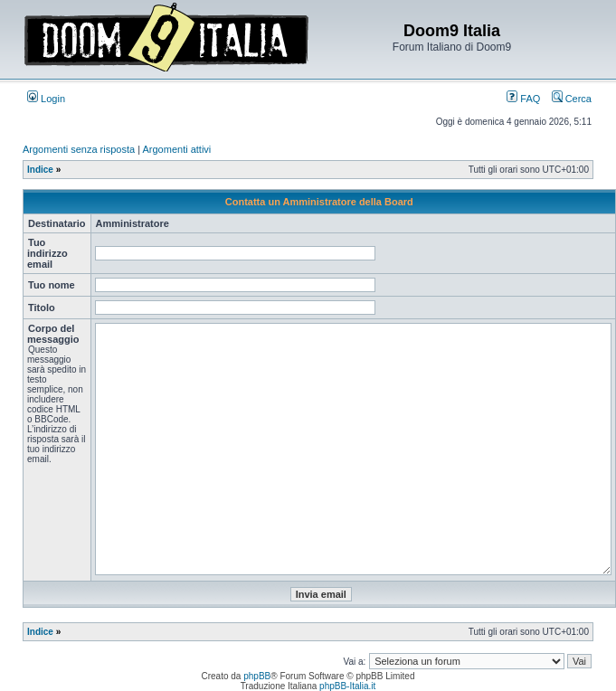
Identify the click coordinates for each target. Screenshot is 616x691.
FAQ (523, 99)
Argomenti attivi (177, 149)
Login (46, 99)
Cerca (572, 99)
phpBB (257, 676)
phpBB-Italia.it (347, 686)
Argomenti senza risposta (79, 149)
